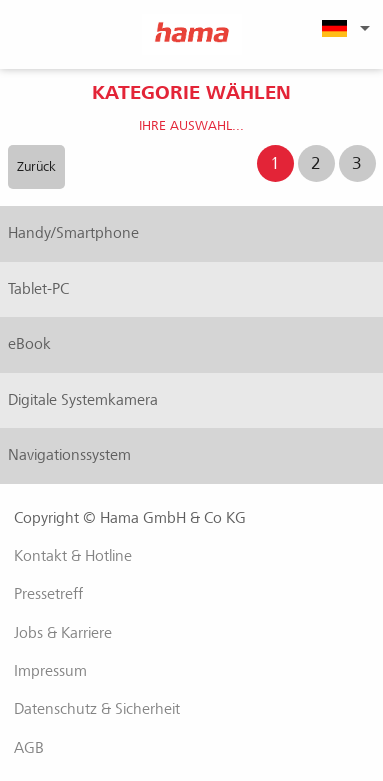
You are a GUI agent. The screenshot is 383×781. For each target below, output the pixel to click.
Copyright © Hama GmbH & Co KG (130, 518)
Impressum (50, 671)
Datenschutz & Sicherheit (97, 709)
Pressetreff (48, 594)
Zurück (36, 166)
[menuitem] (343, 28)
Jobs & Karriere (63, 633)
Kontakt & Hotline (73, 556)
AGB (29, 748)
